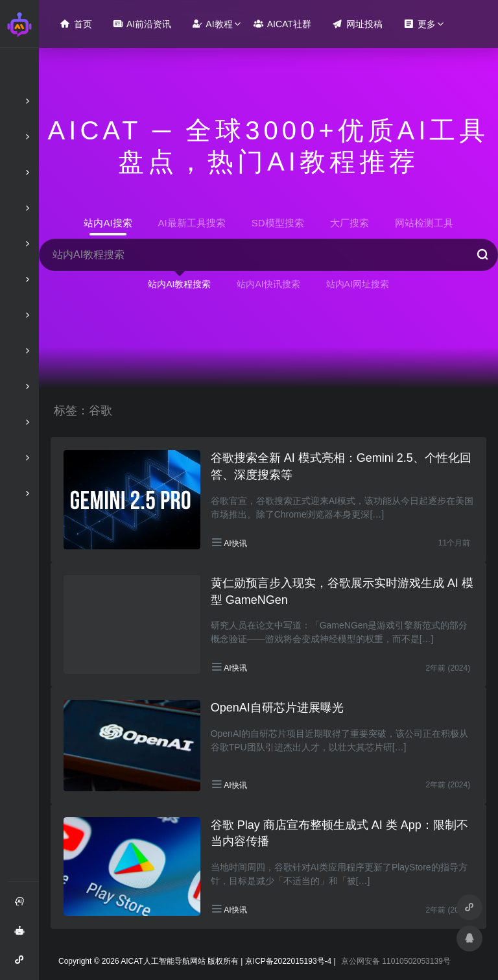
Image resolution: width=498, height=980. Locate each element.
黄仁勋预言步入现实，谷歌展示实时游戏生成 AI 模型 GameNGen (342, 592)
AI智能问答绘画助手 (23, 935)
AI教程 (212, 24)
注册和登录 (23, 906)
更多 (420, 24)
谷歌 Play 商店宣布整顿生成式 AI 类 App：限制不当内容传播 (339, 833)
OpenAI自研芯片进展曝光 (277, 708)
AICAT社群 (282, 24)
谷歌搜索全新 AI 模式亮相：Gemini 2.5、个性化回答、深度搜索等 (341, 466)
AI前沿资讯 (142, 24)
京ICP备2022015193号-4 (288, 961)
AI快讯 (235, 544)
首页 (76, 24)
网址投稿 (357, 24)
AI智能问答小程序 (23, 964)
